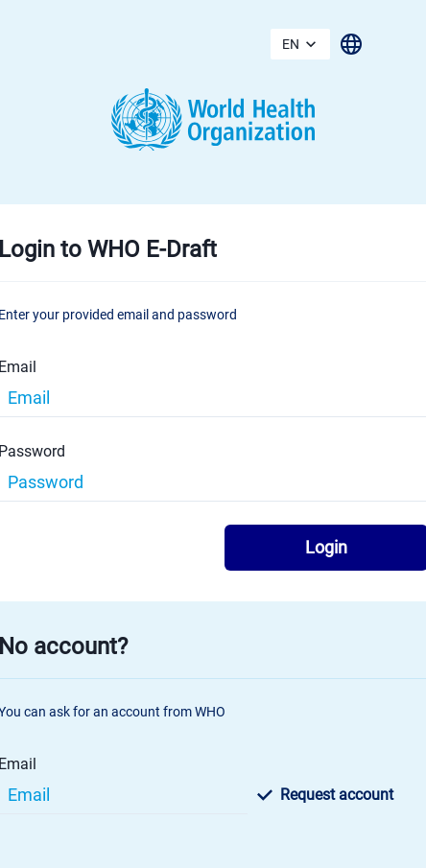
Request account (325, 795)
